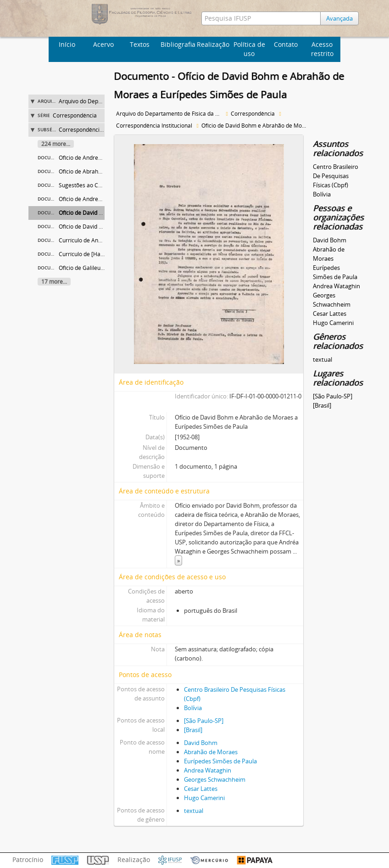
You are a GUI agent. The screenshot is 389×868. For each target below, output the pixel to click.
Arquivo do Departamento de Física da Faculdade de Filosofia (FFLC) (170, 114)
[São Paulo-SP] (204, 721)
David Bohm (201, 743)
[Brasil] (193, 730)
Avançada (339, 18)
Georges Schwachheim (215, 779)
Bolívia (193, 708)
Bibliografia (178, 44)
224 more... (56, 144)
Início (67, 44)
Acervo (103, 44)
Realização (213, 44)
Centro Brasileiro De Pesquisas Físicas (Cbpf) (336, 176)
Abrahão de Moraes (211, 752)
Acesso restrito (322, 49)
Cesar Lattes (201, 789)
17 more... (54, 282)
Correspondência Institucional (97, 130)
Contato (286, 44)
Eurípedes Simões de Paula (220, 761)
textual (194, 811)
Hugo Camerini (204, 798)
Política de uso (249, 49)
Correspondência (75, 115)
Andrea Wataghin (208, 770)
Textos (140, 44)
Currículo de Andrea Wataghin (97, 240)
